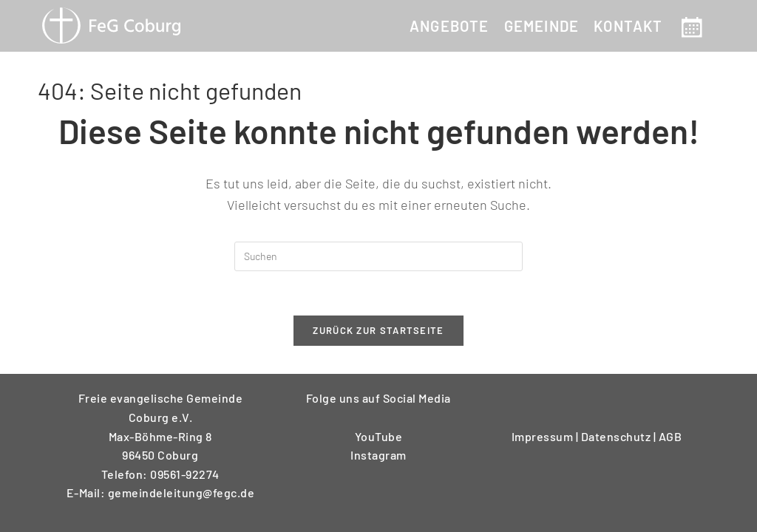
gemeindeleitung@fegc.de (181, 492)
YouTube (379, 436)
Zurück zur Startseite (378, 331)
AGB (671, 436)
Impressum (544, 436)
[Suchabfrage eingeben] (378, 256)
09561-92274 (185, 474)
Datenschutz (617, 436)
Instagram (378, 455)
